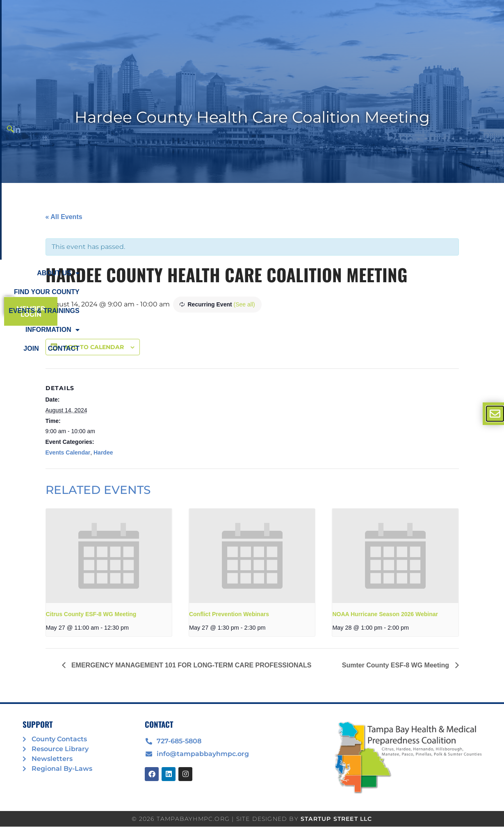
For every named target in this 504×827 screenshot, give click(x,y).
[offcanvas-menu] (495, 414)
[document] (252, 413)
